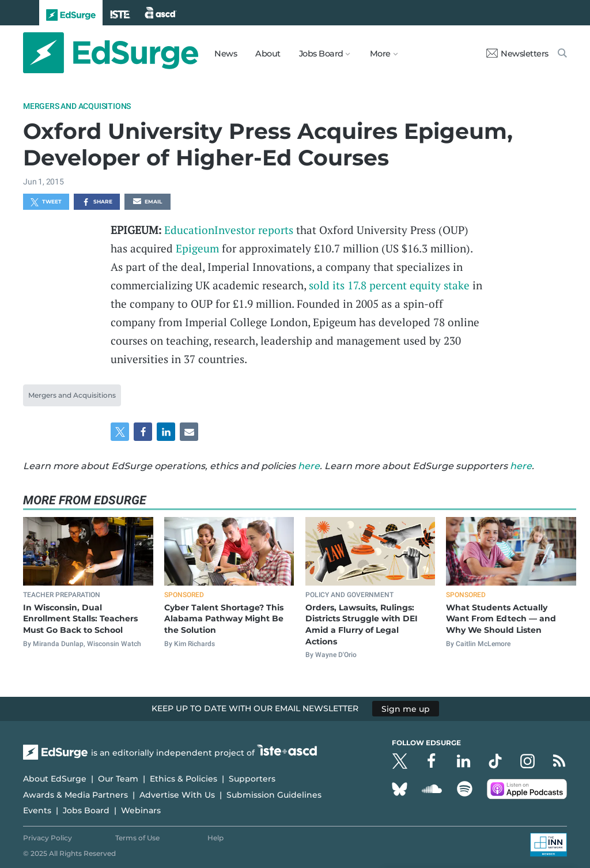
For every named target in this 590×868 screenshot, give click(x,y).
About (268, 54)
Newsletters (517, 54)
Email (147, 202)
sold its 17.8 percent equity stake (389, 285)
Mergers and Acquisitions (77, 106)
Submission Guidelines (274, 795)
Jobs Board (86, 810)
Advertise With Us (177, 795)
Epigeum (197, 248)
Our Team (118, 779)
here (309, 466)
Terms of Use (137, 838)
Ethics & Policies (184, 779)
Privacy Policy (48, 838)
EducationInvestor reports (229, 230)
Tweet (46, 202)
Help (215, 838)
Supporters (252, 779)
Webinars (141, 810)
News (226, 54)
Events (37, 810)
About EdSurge (55, 779)
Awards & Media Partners (75, 795)
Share (97, 202)
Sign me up (406, 708)
